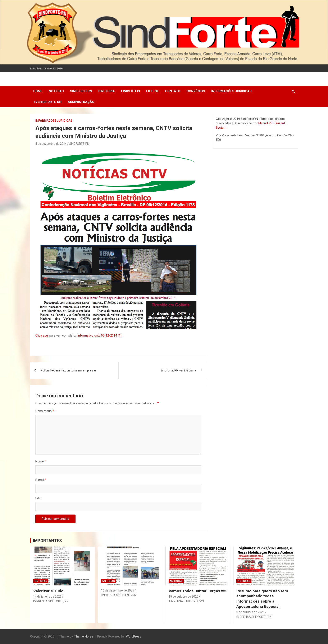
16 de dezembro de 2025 (118, 590)
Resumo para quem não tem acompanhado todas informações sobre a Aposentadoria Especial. (262, 599)
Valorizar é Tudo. (49, 591)
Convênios (196, 91)
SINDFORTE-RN (79, 144)
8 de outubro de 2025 (250, 612)
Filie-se (152, 91)
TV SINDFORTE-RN (47, 102)
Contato (173, 91)
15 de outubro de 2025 (183, 597)
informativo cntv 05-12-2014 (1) (100, 335)
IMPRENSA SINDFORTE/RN (51, 601)
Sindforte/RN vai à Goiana (178, 370)
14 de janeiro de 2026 (47, 597)
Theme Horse (84, 636)
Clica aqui (42, 335)
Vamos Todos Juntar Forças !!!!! (197, 591)
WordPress (134, 636)
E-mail (41, 480)
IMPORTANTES (47, 541)
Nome (41, 461)
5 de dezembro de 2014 (51, 144)
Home (38, 91)
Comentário (45, 411)
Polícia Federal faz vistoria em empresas (69, 370)
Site (38, 498)
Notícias (56, 91)
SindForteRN (81, 91)
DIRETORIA (107, 91)
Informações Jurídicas (231, 91)
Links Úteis (131, 91)
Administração (81, 102)
